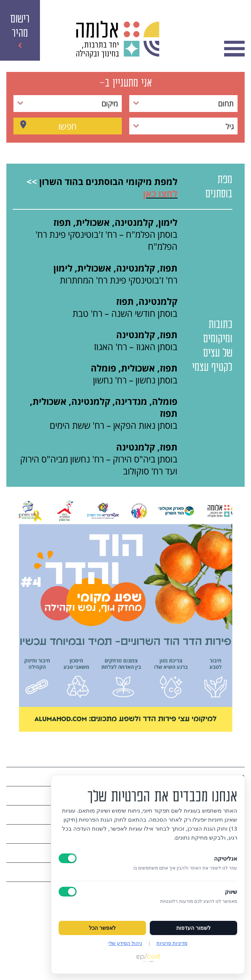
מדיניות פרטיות (172, 943)
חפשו (67, 126)
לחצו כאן (160, 194)
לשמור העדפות (193, 928)
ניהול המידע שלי (125, 943)
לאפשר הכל (102, 928)
